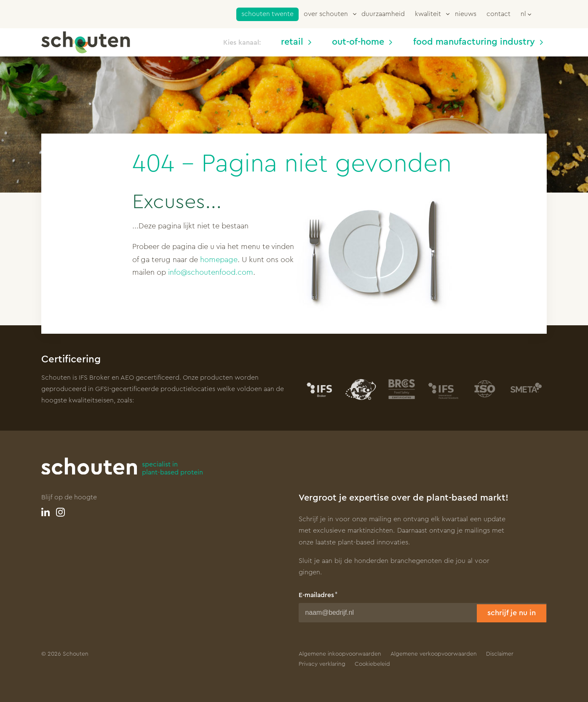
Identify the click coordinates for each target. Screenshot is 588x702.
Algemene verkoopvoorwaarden (434, 654)
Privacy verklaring (322, 664)
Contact (498, 14)
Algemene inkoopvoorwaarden (340, 654)
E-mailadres (316, 595)
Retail (296, 42)
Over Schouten (326, 14)
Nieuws (466, 14)
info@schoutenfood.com (211, 272)
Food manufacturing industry (478, 42)
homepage (219, 260)
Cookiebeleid (372, 664)
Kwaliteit (428, 14)
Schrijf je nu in (512, 613)
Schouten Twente (267, 14)
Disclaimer (500, 654)
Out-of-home (362, 42)
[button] (526, 13)
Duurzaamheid (383, 14)
